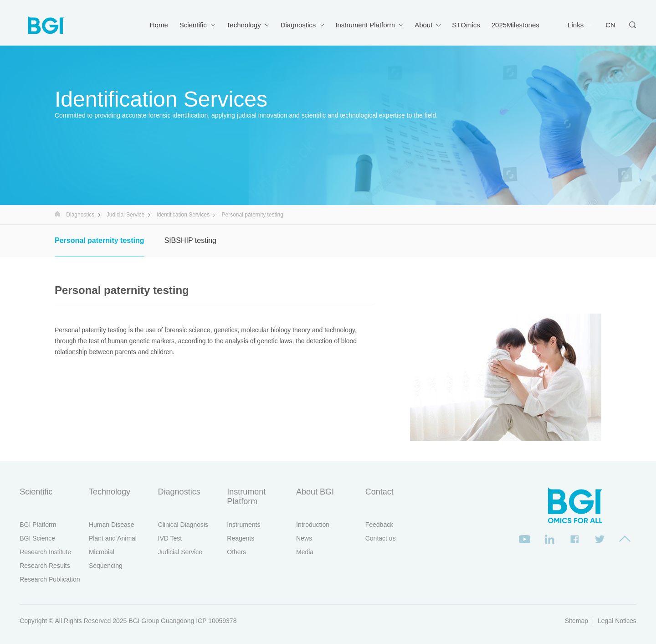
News (304, 538)
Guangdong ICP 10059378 (199, 621)
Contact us (381, 538)
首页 (57, 214)
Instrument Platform (365, 25)
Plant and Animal (113, 538)
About (423, 25)
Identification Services (183, 215)
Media (305, 552)
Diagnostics (298, 25)
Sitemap (577, 621)
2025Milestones (515, 25)
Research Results (45, 566)
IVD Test (170, 538)
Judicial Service (126, 215)
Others (236, 552)
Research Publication (50, 579)
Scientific (193, 25)
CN (610, 25)
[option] (506, 377)
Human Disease (112, 525)
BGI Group (144, 621)
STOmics (466, 25)
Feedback (379, 525)
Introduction (313, 525)
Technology (244, 25)
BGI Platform (38, 525)
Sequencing (106, 566)
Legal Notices (617, 621)
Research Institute (45, 552)
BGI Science (37, 538)
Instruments (243, 525)
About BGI (315, 492)
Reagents (241, 538)
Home (159, 25)
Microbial (102, 552)
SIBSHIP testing (190, 240)
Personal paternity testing (100, 240)
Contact (379, 492)
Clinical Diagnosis (183, 525)
